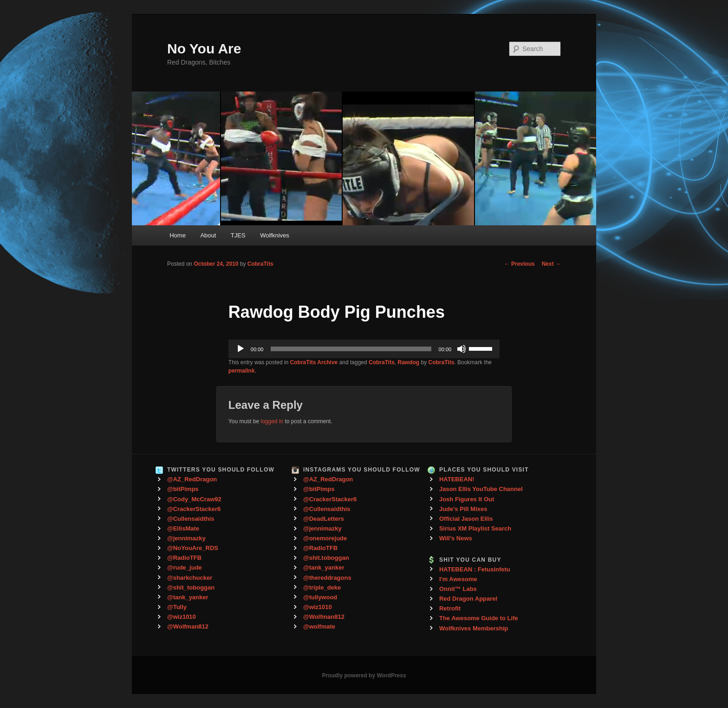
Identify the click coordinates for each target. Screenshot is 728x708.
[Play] (240, 349)
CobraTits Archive (314, 362)
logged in (272, 421)
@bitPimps (183, 489)
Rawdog (409, 362)
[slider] (351, 349)
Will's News (456, 538)
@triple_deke (322, 587)
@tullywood (320, 597)
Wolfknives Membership (474, 628)
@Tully (177, 607)
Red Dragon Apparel (468, 599)
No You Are (204, 49)
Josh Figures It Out (467, 499)
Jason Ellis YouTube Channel (481, 489)
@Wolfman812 (188, 626)
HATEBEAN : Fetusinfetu (475, 569)
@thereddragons (327, 578)
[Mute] (461, 349)
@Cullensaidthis (191, 519)
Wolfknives (275, 235)
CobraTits (260, 264)
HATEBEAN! (457, 479)
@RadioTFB (184, 558)
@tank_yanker (188, 597)
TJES (238, 235)
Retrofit (450, 608)
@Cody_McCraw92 (194, 499)
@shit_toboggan (191, 587)
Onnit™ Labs (458, 589)
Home (178, 235)
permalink (242, 371)
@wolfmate (319, 626)
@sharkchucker (190, 578)
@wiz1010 (182, 617)
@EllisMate (183, 528)
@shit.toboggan (326, 558)
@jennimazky (186, 538)
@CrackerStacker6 (194, 509)
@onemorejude (325, 538)
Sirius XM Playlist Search (475, 528)
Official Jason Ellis (466, 519)
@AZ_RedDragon (192, 479)
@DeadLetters (324, 519)
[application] (364, 349)
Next (551, 264)
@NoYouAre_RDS (193, 548)
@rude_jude (185, 567)
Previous (520, 264)
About (208, 235)
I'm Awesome (458, 579)
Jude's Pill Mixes (463, 509)
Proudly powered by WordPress (364, 675)
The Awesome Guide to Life (479, 618)
